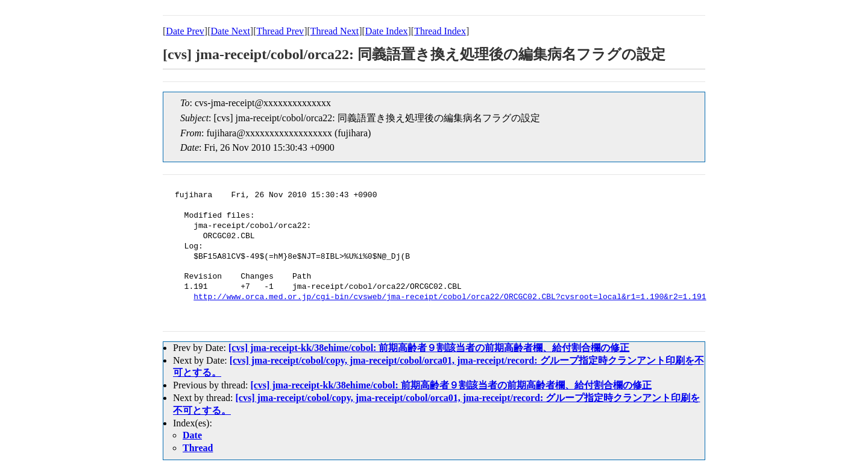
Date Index (387, 31)
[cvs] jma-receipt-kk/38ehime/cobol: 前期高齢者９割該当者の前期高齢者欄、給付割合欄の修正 (429, 348)
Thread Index (440, 31)
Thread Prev (280, 31)
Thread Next (335, 31)
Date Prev (185, 31)
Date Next (231, 31)
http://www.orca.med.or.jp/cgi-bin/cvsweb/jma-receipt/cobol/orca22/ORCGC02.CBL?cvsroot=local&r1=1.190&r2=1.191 (450, 297)
